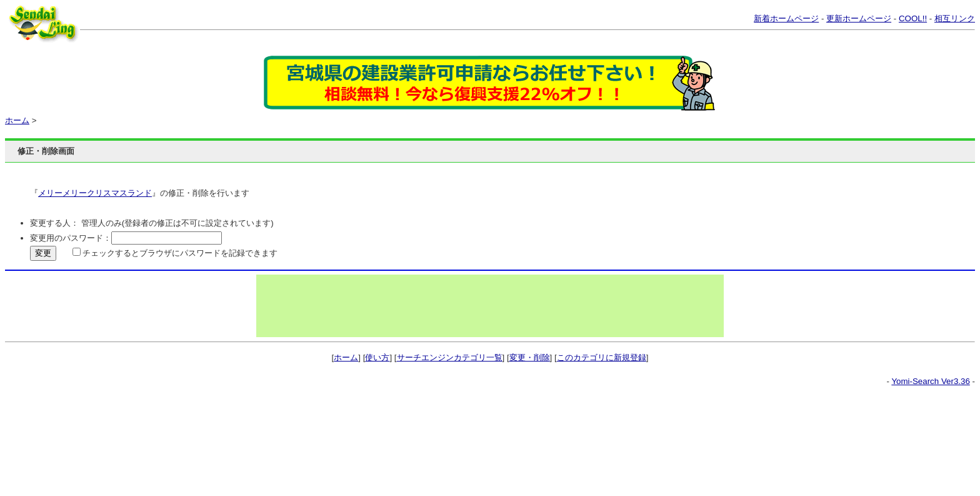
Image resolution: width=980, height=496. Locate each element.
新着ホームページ (786, 18)
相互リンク (955, 18)
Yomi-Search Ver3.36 (930, 381)
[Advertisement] (490, 306)
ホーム (17, 120)
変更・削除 (530, 357)
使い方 (377, 357)
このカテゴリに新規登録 (602, 357)
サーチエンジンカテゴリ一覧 (450, 357)
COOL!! (913, 18)
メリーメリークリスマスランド (95, 193)
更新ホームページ (859, 18)
